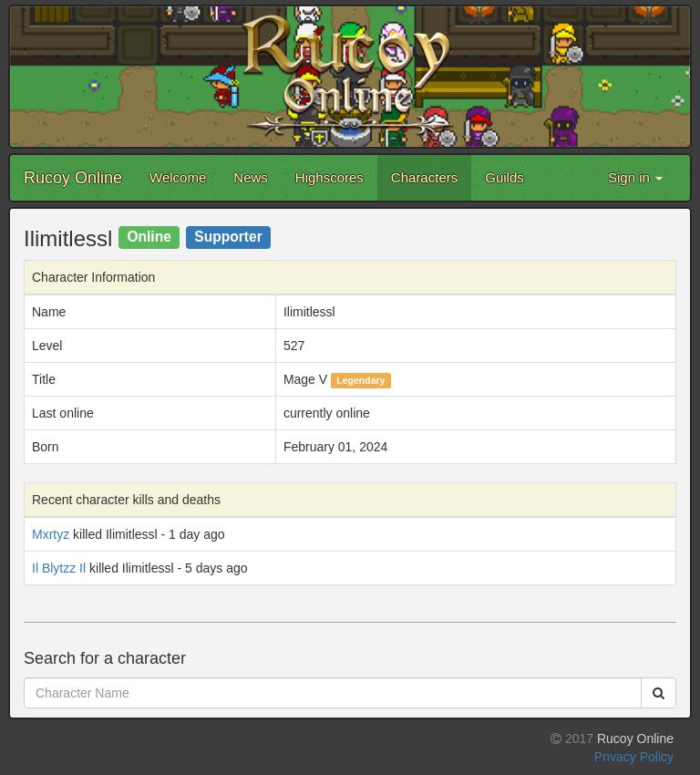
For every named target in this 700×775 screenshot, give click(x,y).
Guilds (504, 177)
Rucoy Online (73, 178)
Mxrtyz (51, 534)
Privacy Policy (634, 757)
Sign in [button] (635, 177)
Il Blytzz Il (59, 568)
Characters (424, 177)
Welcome (178, 177)
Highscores (329, 177)
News (251, 177)
